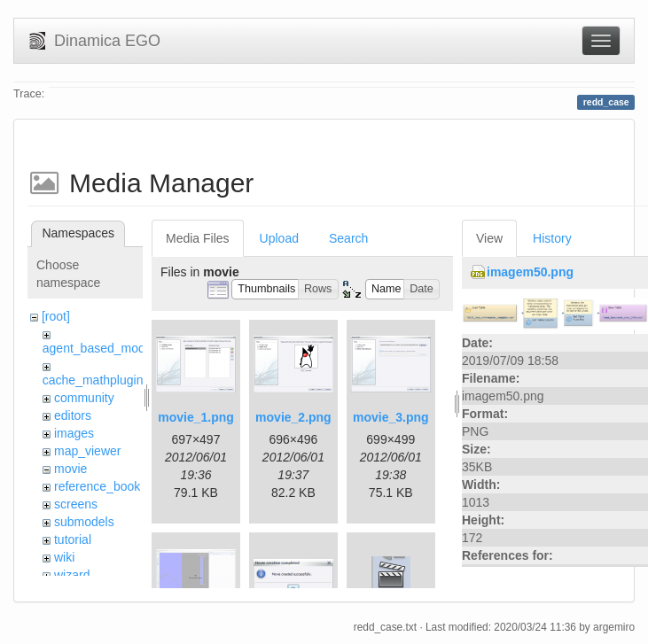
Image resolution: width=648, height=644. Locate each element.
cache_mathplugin (93, 380)
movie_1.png (196, 417)
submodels (84, 522)
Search (348, 238)
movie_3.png (391, 417)
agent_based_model (99, 348)
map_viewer (87, 451)
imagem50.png (530, 272)
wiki (64, 557)
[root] (56, 316)
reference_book (97, 486)
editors (73, 415)
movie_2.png (293, 417)
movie (70, 469)
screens (76, 504)
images (74, 433)
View (489, 238)
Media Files (198, 238)
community (84, 398)
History (552, 238)
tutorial (73, 539)
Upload (279, 238)
